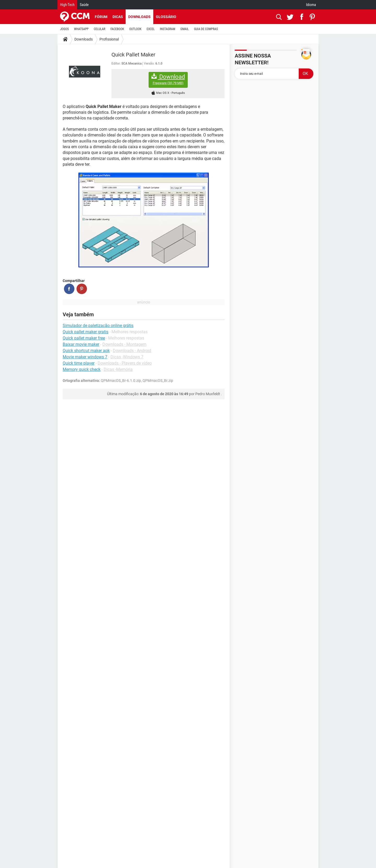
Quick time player (79, 363)
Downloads (139, 17)
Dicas (118, 17)
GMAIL (185, 29)
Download (168, 79)
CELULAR (99, 29)
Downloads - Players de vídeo (125, 363)
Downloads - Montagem (124, 344)
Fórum (101, 17)
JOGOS (64, 29)
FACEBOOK (117, 29)
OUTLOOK (135, 29)
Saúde (84, 5)
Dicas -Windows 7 (127, 357)
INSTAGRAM (168, 29)
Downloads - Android (132, 351)
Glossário (166, 17)
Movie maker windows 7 (85, 357)
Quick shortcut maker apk (86, 351)
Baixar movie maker (81, 344)
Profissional (109, 39)
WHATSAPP (81, 29)
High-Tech (67, 5)
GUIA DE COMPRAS (206, 29)
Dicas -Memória (118, 369)
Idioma (311, 5)
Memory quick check (82, 369)
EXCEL (151, 29)
